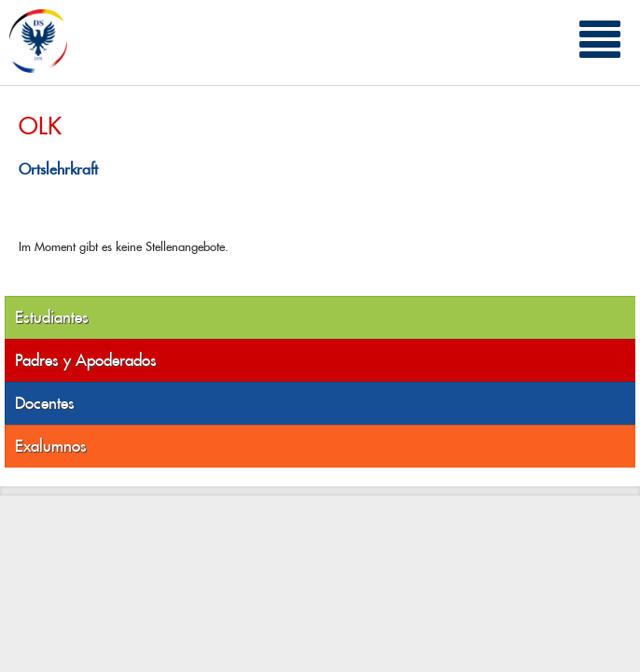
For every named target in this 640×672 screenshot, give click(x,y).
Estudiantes (52, 317)
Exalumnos (51, 446)
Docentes (45, 403)
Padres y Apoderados (86, 360)
